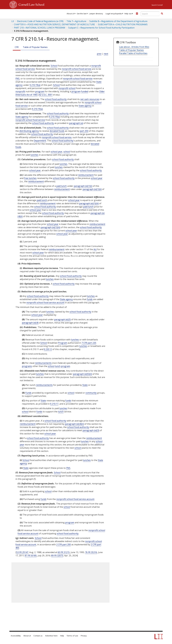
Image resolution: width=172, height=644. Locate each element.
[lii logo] (20, 13)
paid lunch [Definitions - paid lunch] (61, 186)
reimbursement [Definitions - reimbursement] (86, 175)
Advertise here (51, 636)
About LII (70, 14)
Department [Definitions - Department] (40, 141)
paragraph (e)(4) (30, 323)
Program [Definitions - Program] (63, 343)
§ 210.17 (54, 404)
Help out (128, 14)
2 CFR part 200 (64, 544)
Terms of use (72, 636)
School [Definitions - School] (54, 66)
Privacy (84, 636)
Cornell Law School (31, 4)
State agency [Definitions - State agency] (85, 106)
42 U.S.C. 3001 (46, 95)
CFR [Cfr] (17, 47)
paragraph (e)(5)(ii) (82, 374)
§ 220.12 (48, 349)
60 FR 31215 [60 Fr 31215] (64, 552)
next (106, 54)
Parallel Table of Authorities (133, 53)
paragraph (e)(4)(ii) (74, 424)
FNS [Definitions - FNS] (17, 79)
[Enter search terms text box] (150, 14)
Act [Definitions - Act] (95, 249)
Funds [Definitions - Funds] (28, 393)
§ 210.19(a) (35, 85)
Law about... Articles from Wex (134, 47)
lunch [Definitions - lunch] (58, 366)
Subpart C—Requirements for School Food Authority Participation (101, 28)
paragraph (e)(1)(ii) (92, 189)
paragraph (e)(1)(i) (83, 186)
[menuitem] (70, 14)
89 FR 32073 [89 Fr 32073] (57, 556)
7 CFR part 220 (89, 343)
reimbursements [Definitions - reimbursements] (43, 363)
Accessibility (16, 636)
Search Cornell (157, 5)
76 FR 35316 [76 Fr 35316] (91, 552)
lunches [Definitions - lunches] (34, 155)
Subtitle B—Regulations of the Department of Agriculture (118, 21)
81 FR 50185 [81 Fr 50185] (31, 556)
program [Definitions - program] (40, 91)
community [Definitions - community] (91, 393)
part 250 (84, 131)
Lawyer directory (96, 14)
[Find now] (162, 14)
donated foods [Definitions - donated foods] (57, 131)
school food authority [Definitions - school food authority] (56, 99)
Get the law (81, 14)
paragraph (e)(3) (62, 319)
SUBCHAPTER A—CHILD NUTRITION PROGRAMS (123, 24)
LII (13, 21)
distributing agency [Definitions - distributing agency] (29, 131)
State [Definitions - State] (85, 385)
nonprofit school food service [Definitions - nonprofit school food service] (77, 69)
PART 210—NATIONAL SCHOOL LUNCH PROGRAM (40, 28)
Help (62, 636)
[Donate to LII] (137, 14)
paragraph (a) (76, 123)
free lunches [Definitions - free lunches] (30, 178)
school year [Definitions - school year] (57, 152)
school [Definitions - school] (72, 88)
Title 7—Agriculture (76, 21)
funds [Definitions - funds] (90, 299)
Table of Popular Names (35, 47)
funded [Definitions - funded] (85, 91)
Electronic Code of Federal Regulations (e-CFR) (40, 21)
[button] (162, 14)
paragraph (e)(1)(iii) (89, 203)
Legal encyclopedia (114, 14)
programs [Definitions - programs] (27, 366)
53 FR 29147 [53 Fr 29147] (22, 552)
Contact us (38, 636)
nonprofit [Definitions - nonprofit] (63, 88)
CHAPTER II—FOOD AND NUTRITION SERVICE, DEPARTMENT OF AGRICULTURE (54, 24)
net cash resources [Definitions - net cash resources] (90, 99)
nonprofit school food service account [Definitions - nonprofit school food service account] (45, 303)
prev (99, 54)
